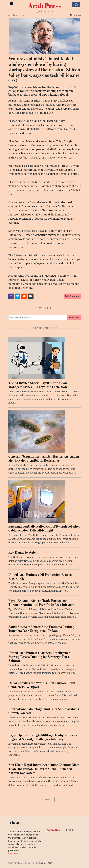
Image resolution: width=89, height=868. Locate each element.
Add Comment (72, 296)
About (50, 863)
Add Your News (54, 830)
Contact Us (41, 863)
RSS (69, 830)
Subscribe (74, 318)
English (75, 15)
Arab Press (45, 6)
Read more (13, 854)
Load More (44, 799)
